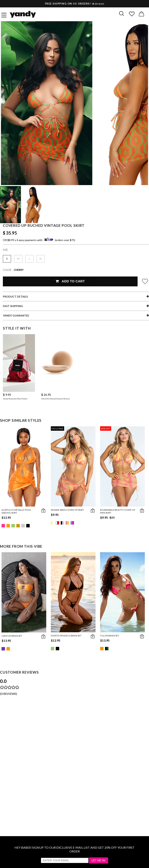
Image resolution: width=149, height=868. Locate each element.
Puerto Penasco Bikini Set (66, 636)
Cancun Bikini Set (12, 636)
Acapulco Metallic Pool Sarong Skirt (16, 511)
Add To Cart (70, 281)
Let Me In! (98, 860)
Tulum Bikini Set (110, 636)
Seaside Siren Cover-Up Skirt (67, 510)
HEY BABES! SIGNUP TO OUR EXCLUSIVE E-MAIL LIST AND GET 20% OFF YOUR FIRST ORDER (74, 849)
